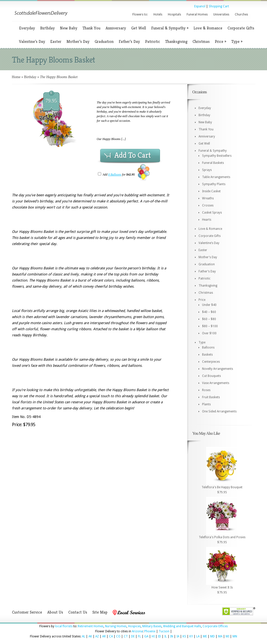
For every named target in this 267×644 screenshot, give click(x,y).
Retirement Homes (91, 626)
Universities (221, 14)
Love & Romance (208, 28)
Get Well (139, 28)
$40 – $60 (209, 312)
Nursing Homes (116, 626)
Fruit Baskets (211, 397)
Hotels (158, 14)
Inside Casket (211, 191)
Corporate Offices (215, 626)
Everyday (27, 28)
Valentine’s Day (32, 41)
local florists (64, 626)
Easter (56, 41)
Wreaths (208, 198)
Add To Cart (133, 155)
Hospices (134, 626)
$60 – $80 (209, 319)
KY (191, 636)
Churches (241, 14)
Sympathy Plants (214, 184)
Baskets (207, 355)
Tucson (164, 631)
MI (227, 636)
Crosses (208, 205)
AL (84, 636)
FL (139, 636)
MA (220, 636)
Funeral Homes (197, 14)
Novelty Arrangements (218, 369)
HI (153, 636)
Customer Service (27, 612)
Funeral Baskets (213, 163)
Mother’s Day (78, 41)
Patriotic (153, 41)
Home (16, 77)
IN (172, 636)
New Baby (69, 28)
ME (205, 636)
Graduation (104, 41)
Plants (206, 404)
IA (178, 636)
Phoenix (150, 631)
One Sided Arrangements (219, 411)
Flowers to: (140, 14)
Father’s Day (129, 41)
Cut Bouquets (211, 376)
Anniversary (116, 28)
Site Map (100, 612)
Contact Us (78, 612)
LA (198, 636)
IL (166, 636)
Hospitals (174, 14)
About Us (55, 612)
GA (146, 636)
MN (235, 636)
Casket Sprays (212, 213)
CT (126, 636)
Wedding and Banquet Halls (182, 626)
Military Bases (152, 626)
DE (133, 636)
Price (220, 41)
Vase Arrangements (216, 383)
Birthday (47, 28)
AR (104, 636)
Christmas (201, 41)
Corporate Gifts (241, 28)
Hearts (207, 220)
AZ (97, 636)
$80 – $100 (210, 326)
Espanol (200, 6)
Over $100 (209, 333)
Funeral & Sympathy (170, 28)
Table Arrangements (216, 177)
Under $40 (209, 305)
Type (237, 41)
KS (184, 636)
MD (212, 636)
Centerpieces (211, 362)
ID (159, 636)
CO (118, 636)
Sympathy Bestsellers (217, 156)
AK (90, 636)
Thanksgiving (176, 41)
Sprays (207, 170)
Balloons (208, 347)
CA (111, 636)
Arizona (137, 631)
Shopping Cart (219, 6)
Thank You (91, 28)
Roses (206, 390)
